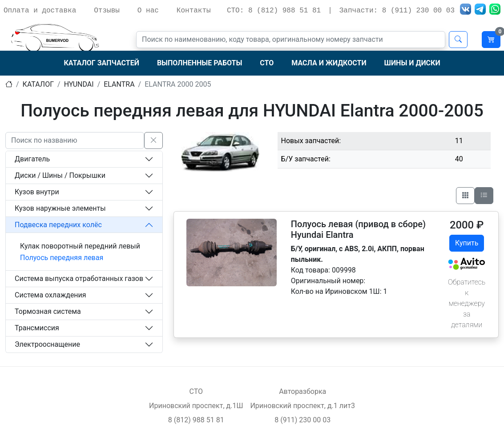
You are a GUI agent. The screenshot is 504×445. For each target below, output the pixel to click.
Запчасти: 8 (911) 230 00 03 (397, 11)
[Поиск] (291, 40)
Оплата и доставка (40, 11)
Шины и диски (412, 63)
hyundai (79, 84)
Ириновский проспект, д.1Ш (196, 406)
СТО (267, 63)
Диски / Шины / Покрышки (60, 175)
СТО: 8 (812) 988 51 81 (274, 11)
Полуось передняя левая (62, 258)
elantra (119, 84)
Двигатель (32, 159)
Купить (467, 243)
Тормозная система (48, 311)
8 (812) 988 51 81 (196, 420)
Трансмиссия (37, 328)
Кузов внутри (37, 192)
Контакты (194, 11)
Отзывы (107, 11)
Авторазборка (302, 391)
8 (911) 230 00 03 (302, 420)
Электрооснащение (47, 344)
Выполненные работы (200, 63)
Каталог (38, 84)
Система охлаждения (50, 295)
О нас (148, 11)
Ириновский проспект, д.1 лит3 (302, 406)
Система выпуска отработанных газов (79, 279)
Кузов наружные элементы (60, 208)
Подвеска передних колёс (58, 225)
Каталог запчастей (101, 63)
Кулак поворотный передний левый (80, 246)
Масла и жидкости (329, 63)
